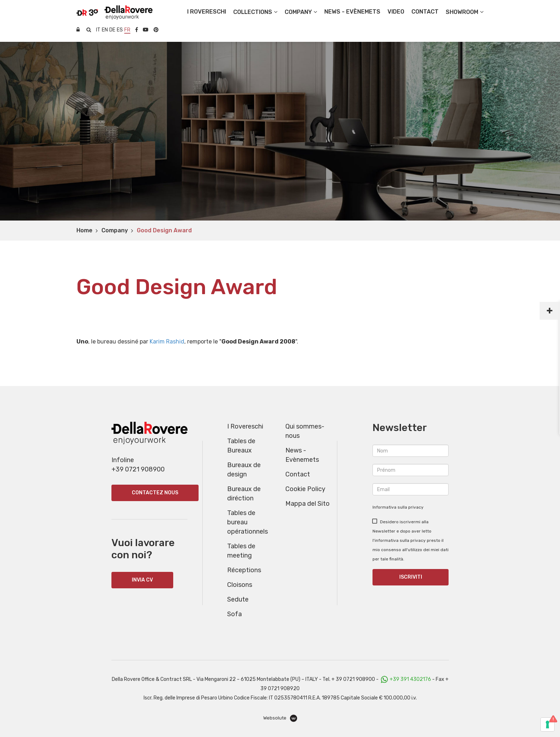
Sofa (234, 614)
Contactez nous (155, 493)
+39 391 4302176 (410, 679)
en (105, 30)
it (98, 30)
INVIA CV (142, 580)
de (112, 30)
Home (84, 230)
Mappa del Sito (307, 504)
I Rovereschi (207, 12)
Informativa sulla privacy (398, 507)
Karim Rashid (167, 342)
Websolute (280, 718)
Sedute (238, 599)
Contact (298, 474)
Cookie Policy (305, 489)
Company (115, 230)
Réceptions (244, 570)
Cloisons (240, 585)
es (120, 30)
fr (127, 30)
